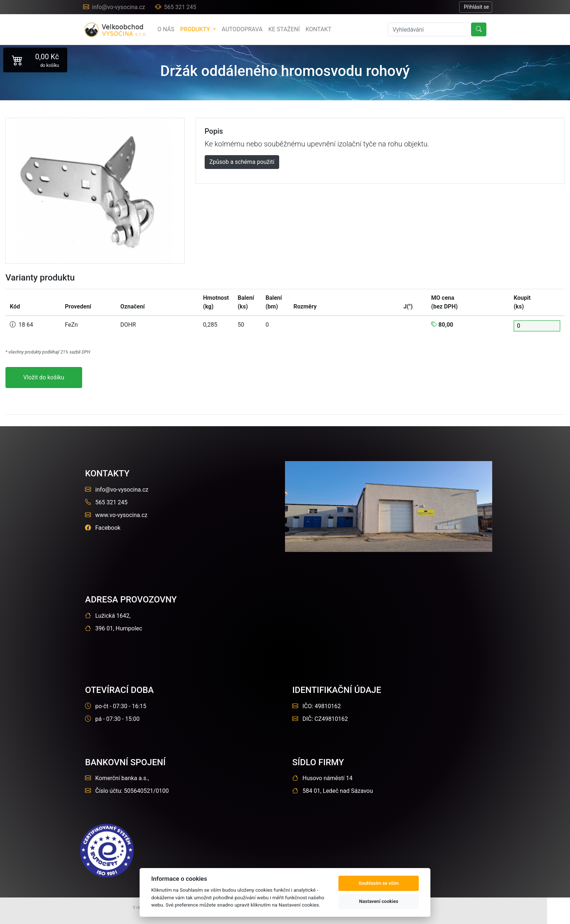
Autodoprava (242, 29)
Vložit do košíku (44, 377)
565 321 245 (176, 7)
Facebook (103, 528)
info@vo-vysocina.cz (115, 7)
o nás (166, 29)
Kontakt (319, 29)
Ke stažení (284, 29)
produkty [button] (196, 29)
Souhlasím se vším (379, 883)
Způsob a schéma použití (242, 162)
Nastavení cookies (379, 901)
